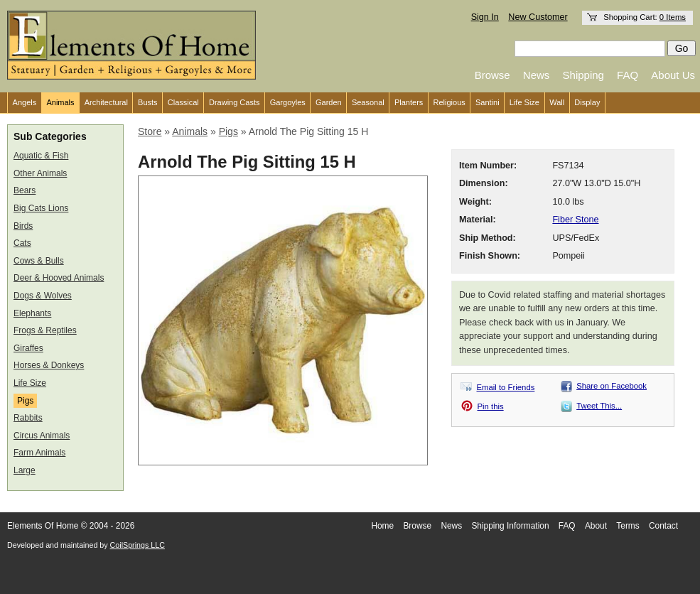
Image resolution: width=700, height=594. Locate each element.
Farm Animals (39, 453)
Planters (409, 102)
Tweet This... (599, 406)
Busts (148, 102)
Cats (22, 243)
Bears (25, 190)
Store (150, 131)
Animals (60, 102)
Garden (329, 102)
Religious (449, 102)
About (596, 526)
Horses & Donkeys (49, 365)
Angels (25, 102)
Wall (557, 102)
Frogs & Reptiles (45, 330)
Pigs (25, 401)
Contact (663, 526)
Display (587, 102)
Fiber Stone (575, 220)
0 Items (673, 17)
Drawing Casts (235, 102)
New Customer (538, 17)
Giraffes (28, 348)
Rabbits (28, 418)
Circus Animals (42, 436)
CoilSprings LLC (138, 545)
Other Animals (40, 173)
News (537, 75)
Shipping (583, 75)
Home (382, 526)
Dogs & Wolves (43, 296)
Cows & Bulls (39, 261)
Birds (23, 226)
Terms (628, 526)
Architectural (106, 102)
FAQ (628, 75)
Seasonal (368, 102)
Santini (488, 102)
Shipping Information (510, 526)
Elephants (32, 313)
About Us (673, 75)
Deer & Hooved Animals (59, 278)
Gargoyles (288, 102)
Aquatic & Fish (41, 156)
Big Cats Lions (41, 208)
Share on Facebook (612, 386)
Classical (183, 102)
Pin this (491, 406)
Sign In (485, 17)
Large (25, 470)
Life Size (524, 102)
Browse (492, 75)
